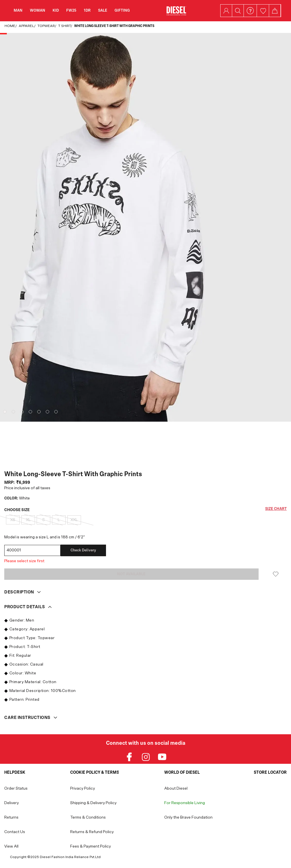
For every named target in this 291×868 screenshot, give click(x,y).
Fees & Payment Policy (91, 846)
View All (11, 846)
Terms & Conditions (88, 817)
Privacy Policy (83, 788)
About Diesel (176, 788)
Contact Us (15, 832)
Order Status (16, 788)
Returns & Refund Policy (92, 832)
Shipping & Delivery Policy (93, 803)
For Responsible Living (185, 803)
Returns (11, 817)
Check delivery (83, 550)
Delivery (12, 803)
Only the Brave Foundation (188, 817)
